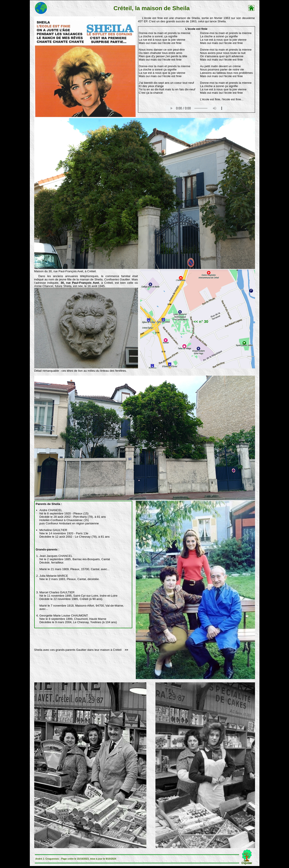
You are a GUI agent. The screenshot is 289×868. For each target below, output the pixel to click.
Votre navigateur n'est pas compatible (196, 108)
